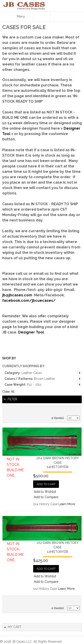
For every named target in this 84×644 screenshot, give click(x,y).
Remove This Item (80, 373)
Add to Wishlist (45, 492)
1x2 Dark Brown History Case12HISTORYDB (58, 547)
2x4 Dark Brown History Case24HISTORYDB (58, 463)
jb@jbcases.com (17, 295)
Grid (75, 410)
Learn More (67, 504)
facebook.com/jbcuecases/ (29, 301)
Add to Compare (46, 497)
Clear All (8, 392)
